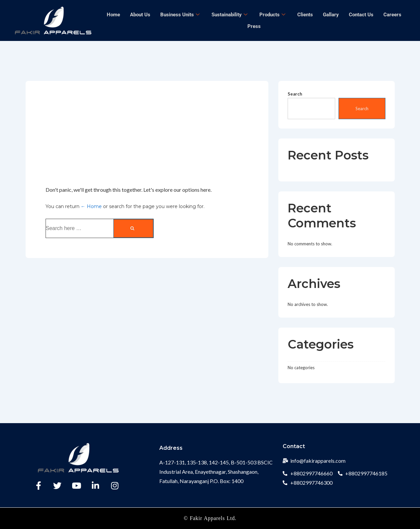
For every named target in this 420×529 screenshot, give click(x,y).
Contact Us (361, 15)
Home (113, 15)
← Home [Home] (91, 206)
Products (272, 15)
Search (295, 94)
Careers (392, 15)
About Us (140, 15)
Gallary (331, 15)
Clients (305, 15)
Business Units (180, 15)
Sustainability (229, 15)
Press (254, 26)
